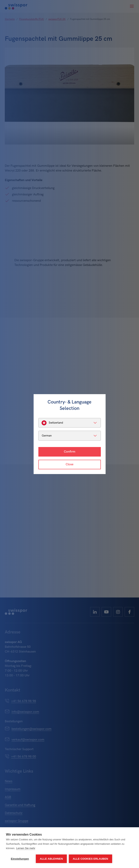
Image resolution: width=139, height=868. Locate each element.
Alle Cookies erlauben (90, 859)
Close (69, 464)
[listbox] (70, 423)
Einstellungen (20, 859)
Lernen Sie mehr (26, 848)
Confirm (70, 452)
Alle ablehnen (51, 859)
